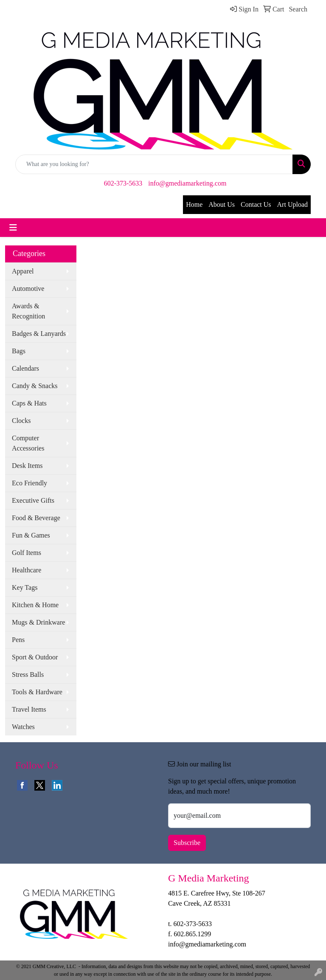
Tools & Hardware (37, 692)
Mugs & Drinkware (38, 622)
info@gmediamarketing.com (187, 183)
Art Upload (292, 204)
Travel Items (29, 709)
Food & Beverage (36, 518)
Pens (18, 640)
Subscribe (187, 843)
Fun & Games (31, 535)
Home (194, 204)
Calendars (25, 368)
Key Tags (25, 587)
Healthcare (27, 570)
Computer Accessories (28, 443)
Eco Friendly (30, 483)
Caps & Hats (29, 403)
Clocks (21, 421)
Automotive (28, 289)
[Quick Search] (154, 164)
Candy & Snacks (35, 386)
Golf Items (27, 553)
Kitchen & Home (35, 605)
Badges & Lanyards (39, 334)
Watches (23, 727)
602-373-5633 (123, 183)
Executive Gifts (33, 500)
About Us (222, 204)
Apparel (23, 271)
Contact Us (256, 204)
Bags (19, 351)
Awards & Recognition (28, 311)
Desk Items (27, 466)
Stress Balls (28, 674)
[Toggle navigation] (13, 228)
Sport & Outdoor (35, 657)
